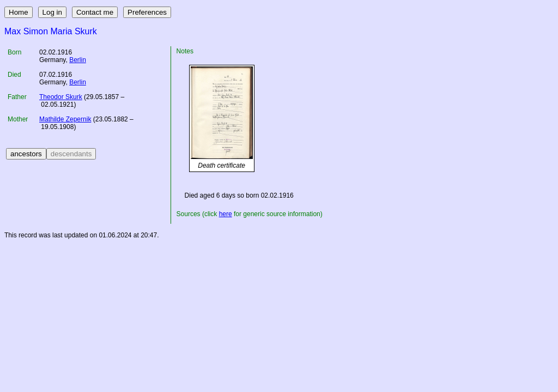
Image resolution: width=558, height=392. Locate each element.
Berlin (78, 60)
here (226, 214)
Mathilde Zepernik (65, 119)
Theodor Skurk (61, 97)
